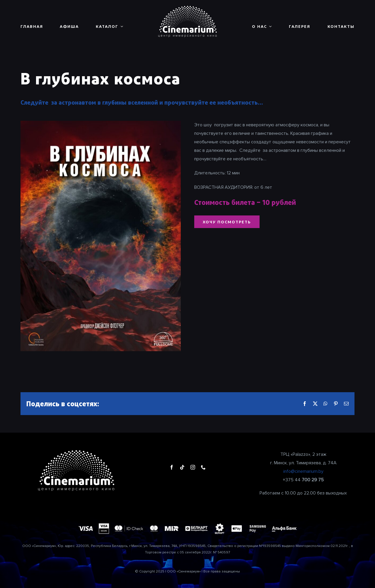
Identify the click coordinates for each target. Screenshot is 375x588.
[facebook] (172, 467)
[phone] (203, 467)
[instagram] (193, 467)
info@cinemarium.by (303, 471)
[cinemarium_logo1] (187, 8)
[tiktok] (182, 467)
